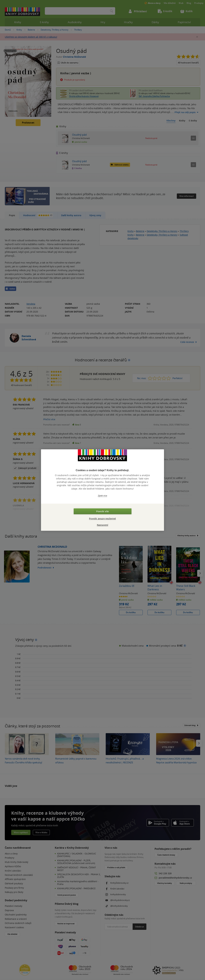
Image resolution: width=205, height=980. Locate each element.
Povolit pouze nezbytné (102, 519)
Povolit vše (102, 511)
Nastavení (103, 525)
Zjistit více (102, 496)
